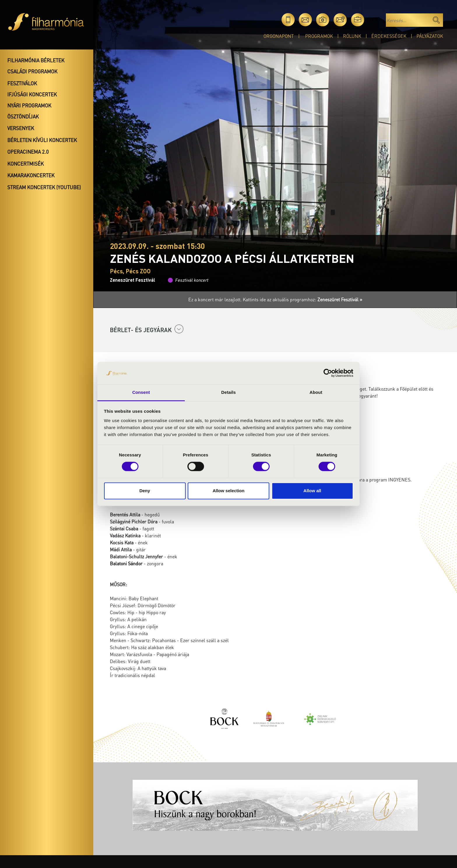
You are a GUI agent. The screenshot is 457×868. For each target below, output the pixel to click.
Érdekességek (389, 36)
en (375, 20)
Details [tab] (228, 392)
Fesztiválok (22, 83)
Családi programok (32, 71)
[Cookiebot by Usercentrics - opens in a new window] (328, 373)
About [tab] (316, 392)
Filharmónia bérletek (36, 60)
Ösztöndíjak (23, 116)
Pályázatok (430, 36)
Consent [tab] (141, 392)
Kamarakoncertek (31, 175)
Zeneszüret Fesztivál (132, 280)
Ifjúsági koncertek (32, 94)
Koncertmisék (26, 164)
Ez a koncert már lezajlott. (216, 299)
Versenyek (21, 128)
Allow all (312, 491)
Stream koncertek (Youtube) (44, 187)
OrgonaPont (279, 36)
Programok (319, 36)
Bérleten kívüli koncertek (42, 140)
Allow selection (228, 491)
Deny (145, 491)
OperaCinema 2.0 (28, 152)
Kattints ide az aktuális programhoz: (303, 299)
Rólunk (352, 36)
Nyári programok (29, 105)
